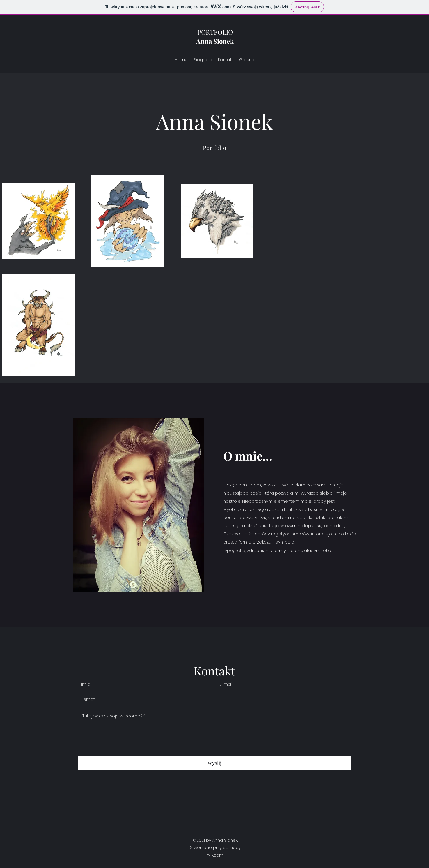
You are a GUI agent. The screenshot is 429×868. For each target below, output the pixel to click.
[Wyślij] (214, 763)
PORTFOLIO (215, 32)
